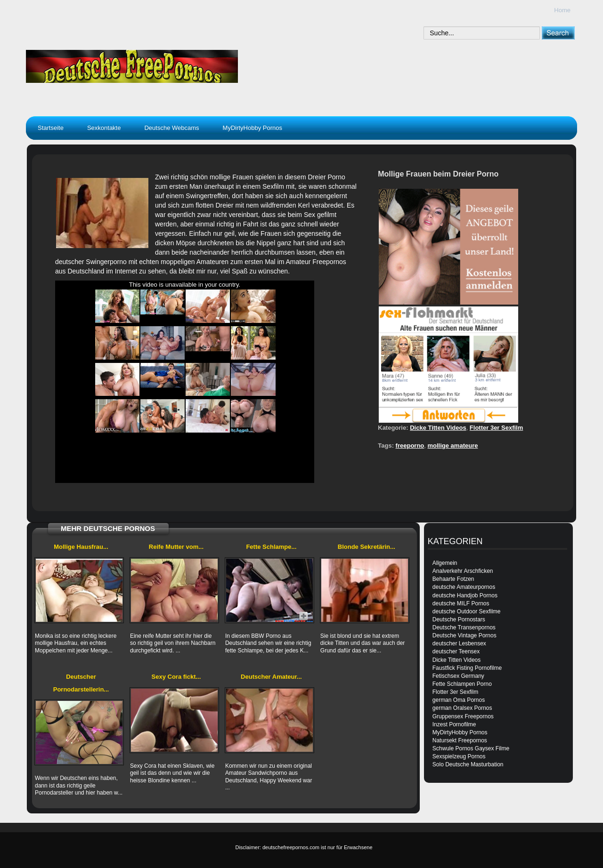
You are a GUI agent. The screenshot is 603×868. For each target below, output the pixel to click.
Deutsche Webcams (171, 128)
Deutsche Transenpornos (464, 627)
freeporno (410, 446)
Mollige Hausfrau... (81, 547)
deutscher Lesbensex (459, 643)
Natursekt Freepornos (460, 740)
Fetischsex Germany (458, 676)
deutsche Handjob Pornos (465, 595)
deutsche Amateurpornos (464, 587)
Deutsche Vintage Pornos (464, 635)
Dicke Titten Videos (438, 428)
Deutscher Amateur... (271, 677)
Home (562, 10)
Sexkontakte (104, 128)
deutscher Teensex (456, 651)
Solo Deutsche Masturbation (468, 764)
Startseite (51, 128)
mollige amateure (453, 446)
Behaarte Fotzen (453, 579)
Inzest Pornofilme (454, 724)
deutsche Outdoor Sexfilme (467, 611)
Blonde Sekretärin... (367, 547)
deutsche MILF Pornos (461, 603)
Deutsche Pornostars (459, 619)
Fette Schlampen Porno (462, 684)
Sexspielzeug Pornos (459, 756)
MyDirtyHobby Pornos (253, 128)
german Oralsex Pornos (462, 708)
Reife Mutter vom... (176, 547)
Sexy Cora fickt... (176, 677)
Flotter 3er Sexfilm (496, 428)
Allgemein (445, 563)
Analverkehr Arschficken (463, 571)
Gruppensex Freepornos (463, 716)
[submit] (558, 33)
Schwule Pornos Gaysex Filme (471, 748)
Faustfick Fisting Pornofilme (467, 668)
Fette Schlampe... (271, 547)
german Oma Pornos (459, 700)
